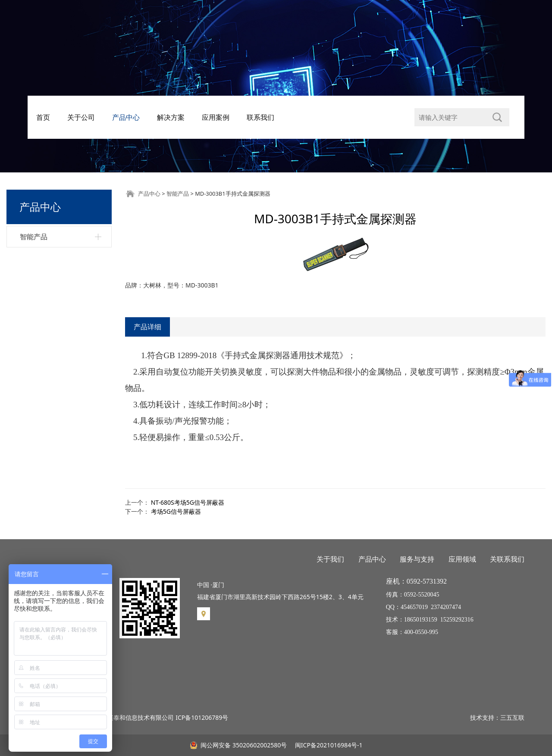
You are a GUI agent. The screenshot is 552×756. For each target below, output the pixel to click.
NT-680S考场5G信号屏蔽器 (188, 502)
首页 (43, 117)
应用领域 (462, 559)
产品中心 (126, 117)
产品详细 (147, 327)
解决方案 (171, 117)
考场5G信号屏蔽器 (176, 511)
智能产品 (34, 237)
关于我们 (330, 559)
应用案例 (216, 117)
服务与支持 (417, 559)
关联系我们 (507, 559)
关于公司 (81, 117)
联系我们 (260, 117)
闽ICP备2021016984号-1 (328, 745)
